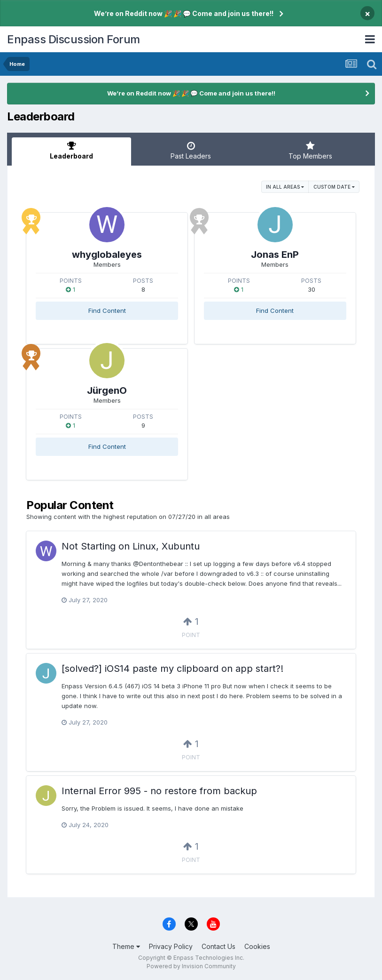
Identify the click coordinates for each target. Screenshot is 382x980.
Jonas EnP (275, 255)
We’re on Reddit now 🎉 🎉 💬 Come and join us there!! (184, 13)
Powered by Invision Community (191, 966)
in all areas (285, 187)
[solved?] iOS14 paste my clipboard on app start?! (172, 669)
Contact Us (218, 946)
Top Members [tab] (311, 151)
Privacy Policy (171, 946)
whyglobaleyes (107, 255)
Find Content (107, 311)
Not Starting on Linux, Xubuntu (131, 546)
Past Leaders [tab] (191, 151)
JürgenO (107, 390)
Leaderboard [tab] (71, 151)
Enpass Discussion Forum (74, 39)
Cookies (257, 946)
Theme (126, 946)
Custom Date (334, 187)
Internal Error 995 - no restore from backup (159, 791)
